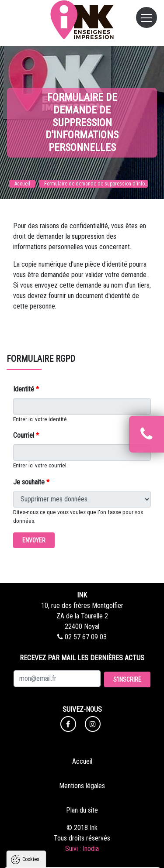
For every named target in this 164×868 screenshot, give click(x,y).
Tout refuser (82, 841)
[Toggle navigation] (147, 17)
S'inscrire (127, 679)
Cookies (31, 732)
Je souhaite (31, 482)
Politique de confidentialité (47, 803)
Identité (26, 389)
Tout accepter (82, 824)
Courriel (26, 435)
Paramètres (82, 857)
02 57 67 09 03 (82, 637)
